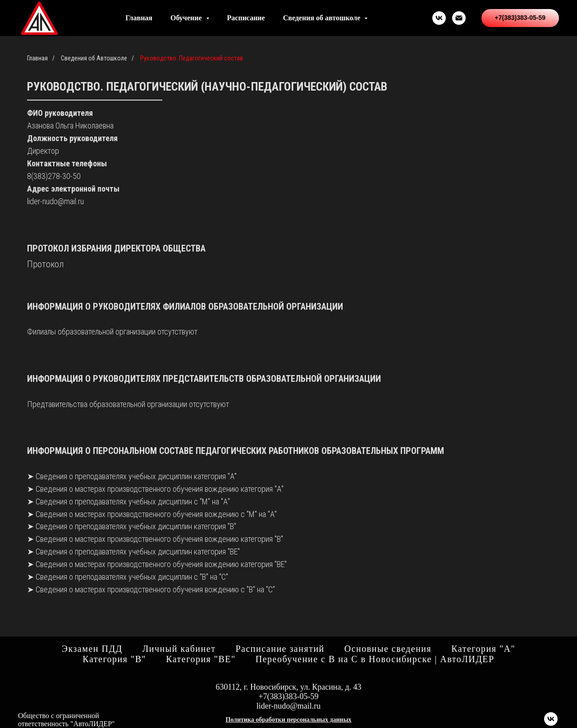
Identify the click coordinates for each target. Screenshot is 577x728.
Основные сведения (388, 649)
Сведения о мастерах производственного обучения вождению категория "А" (160, 489)
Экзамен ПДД (92, 649)
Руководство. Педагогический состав (192, 58)
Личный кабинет (179, 649)
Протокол (45, 264)
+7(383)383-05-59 (288, 696)
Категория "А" (483, 649)
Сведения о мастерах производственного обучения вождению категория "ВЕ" (161, 564)
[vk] (439, 18)
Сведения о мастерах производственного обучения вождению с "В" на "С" (155, 589)
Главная (139, 18)
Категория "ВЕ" (201, 659)
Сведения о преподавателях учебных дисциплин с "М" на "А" (133, 501)
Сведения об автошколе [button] (323, 18)
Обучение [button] (187, 18)
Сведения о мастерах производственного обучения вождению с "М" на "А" (156, 514)
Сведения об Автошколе (94, 58)
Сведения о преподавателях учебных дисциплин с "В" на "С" (132, 577)
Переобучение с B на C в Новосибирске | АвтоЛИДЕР (375, 659)
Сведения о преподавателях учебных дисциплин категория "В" (136, 526)
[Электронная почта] (459, 18)
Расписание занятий (280, 649)
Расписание (246, 18)
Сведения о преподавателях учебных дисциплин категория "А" (136, 476)
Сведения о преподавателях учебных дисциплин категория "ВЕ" (137, 552)
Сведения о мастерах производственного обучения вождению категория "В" (159, 539)
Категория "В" (114, 659)
